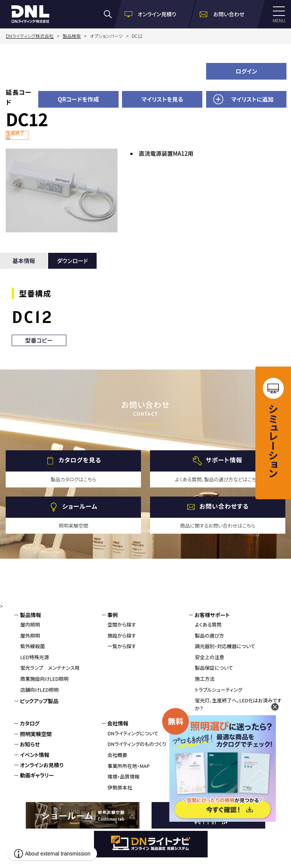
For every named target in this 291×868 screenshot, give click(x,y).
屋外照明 (30, 635)
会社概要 (117, 755)
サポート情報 (224, 460)
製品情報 (30, 615)
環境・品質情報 (124, 776)
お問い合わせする (224, 506)
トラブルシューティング (218, 690)
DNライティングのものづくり (137, 744)
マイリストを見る (162, 99)
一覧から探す (122, 646)
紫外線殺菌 (32, 646)
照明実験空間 (36, 734)
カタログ (30, 723)
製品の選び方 (209, 635)
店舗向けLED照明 (39, 690)
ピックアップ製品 (39, 701)
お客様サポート (212, 615)
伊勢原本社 (120, 787)
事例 (113, 615)
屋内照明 (30, 624)
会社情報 (118, 723)
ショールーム (80, 506)
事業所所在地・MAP (129, 766)
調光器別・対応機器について (225, 646)
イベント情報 (34, 755)
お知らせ (30, 744)
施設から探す (122, 635)
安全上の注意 (210, 657)
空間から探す (122, 624)
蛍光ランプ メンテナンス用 (50, 668)
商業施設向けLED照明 (44, 679)
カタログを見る (80, 460)
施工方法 (205, 679)
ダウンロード (72, 261)
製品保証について (214, 668)
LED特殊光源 (34, 657)
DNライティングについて (133, 733)
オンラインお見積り (41, 765)
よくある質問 (208, 624)
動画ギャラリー (37, 775)
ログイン (246, 71)
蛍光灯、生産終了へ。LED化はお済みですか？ (238, 704)
